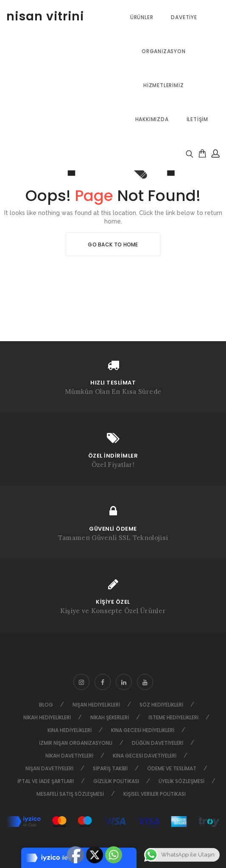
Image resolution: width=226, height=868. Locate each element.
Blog (46, 705)
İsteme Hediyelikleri (173, 717)
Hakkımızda (152, 119)
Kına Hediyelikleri (70, 730)
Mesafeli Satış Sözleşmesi (70, 794)
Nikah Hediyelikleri (47, 717)
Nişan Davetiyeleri (49, 768)
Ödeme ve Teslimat (172, 768)
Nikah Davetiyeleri (69, 756)
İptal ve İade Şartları (46, 781)
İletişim (197, 119)
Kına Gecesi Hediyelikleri (143, 730)
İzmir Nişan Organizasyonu (76, 743)
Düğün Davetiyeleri (158, 743)
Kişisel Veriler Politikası (155, 794)
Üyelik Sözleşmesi (181, 781)
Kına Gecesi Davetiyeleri (145, 756)
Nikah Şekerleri (110, 717)
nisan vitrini (45, 16)
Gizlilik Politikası (116, 781)
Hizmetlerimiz (163, 85)
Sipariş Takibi (110, 768)
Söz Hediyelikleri (161, 705)
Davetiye (184, 17)
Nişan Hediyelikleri (96, 705)
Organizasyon (164, 51)
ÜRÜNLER (142, 17)
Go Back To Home (113, 245)
